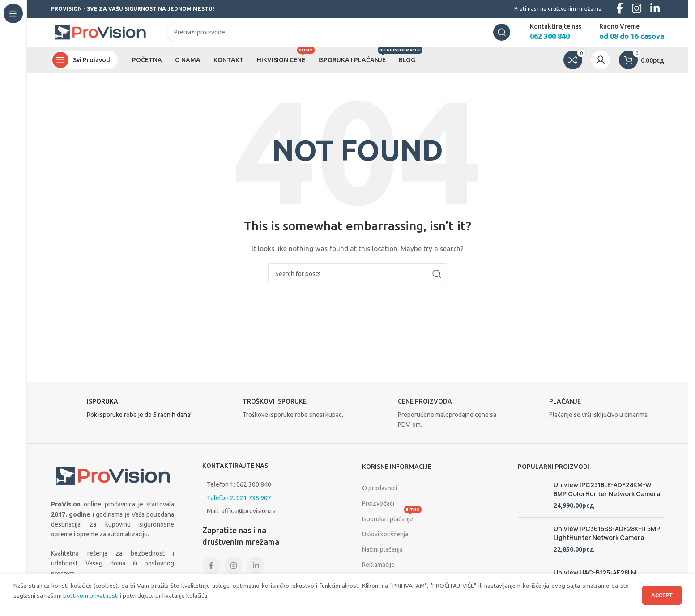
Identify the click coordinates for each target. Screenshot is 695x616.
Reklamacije (378, 572)
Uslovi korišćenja (385, 541)
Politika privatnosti (388, 587)
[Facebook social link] (211, 573)
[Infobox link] (124, 418)
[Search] (339, 36)
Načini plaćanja (382, 557)
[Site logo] (100, 35)
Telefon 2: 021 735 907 (239, 505)
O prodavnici (379, 495)
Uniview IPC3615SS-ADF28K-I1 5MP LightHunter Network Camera (607, 540)
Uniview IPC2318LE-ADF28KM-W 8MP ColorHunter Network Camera (607, 496)
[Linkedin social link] (256, 573)
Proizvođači (378, 510)
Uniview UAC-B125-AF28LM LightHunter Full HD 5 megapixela (605, 584)
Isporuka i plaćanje (392, 524)
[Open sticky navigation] (84, 67)
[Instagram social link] (234, 573)
